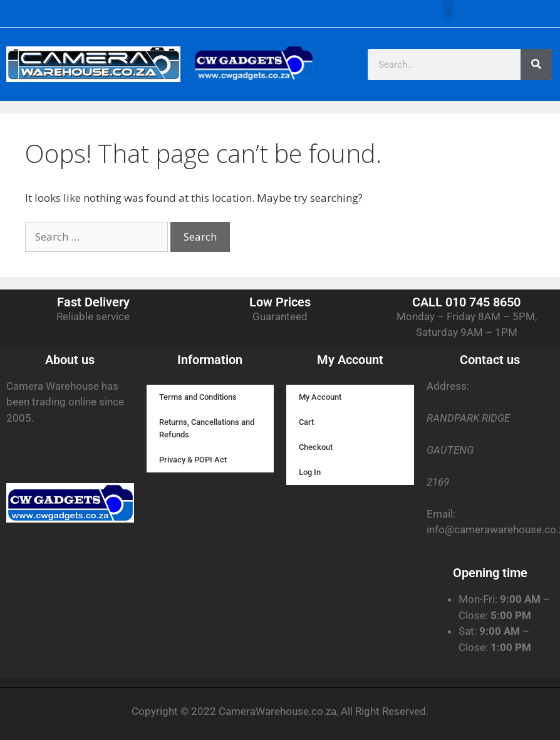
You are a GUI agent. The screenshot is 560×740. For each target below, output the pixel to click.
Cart (306, 422)
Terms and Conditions (198, 397)
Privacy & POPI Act (193, 460)
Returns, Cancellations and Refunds (207, 428)
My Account (320, 397)
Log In (310, 472)
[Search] (536, 65)
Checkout (316, 447)
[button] (448, 10)
